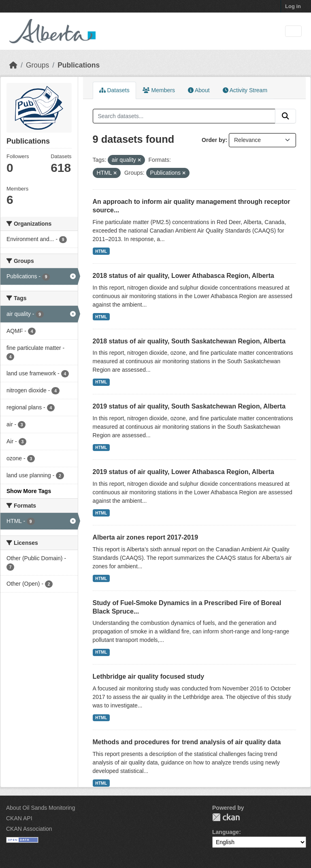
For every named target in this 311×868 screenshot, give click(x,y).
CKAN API (19, 818)
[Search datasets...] (184, 116)
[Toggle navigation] (293, 31)
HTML (101, 251)
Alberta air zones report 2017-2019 (146, 537)
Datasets (114, 90)
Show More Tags (29, 491)
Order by (213, 140)
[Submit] (285, 116)
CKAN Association (29, 829)
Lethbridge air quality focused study (149, 676)
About (199, 90)
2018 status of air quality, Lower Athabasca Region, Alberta (183, 276)
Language (226, 832)
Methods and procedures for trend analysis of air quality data (187, 742)
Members (159, 90)
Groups (37, 65)
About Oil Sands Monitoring (40, 808)
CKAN (226, 817)
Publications (79, 65)
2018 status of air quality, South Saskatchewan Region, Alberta (189, 341)
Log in (293, 6)
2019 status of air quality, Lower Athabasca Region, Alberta (183, 472)
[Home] (13, 65)
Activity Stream (245, 90)
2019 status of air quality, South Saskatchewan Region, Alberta (189, 406)
